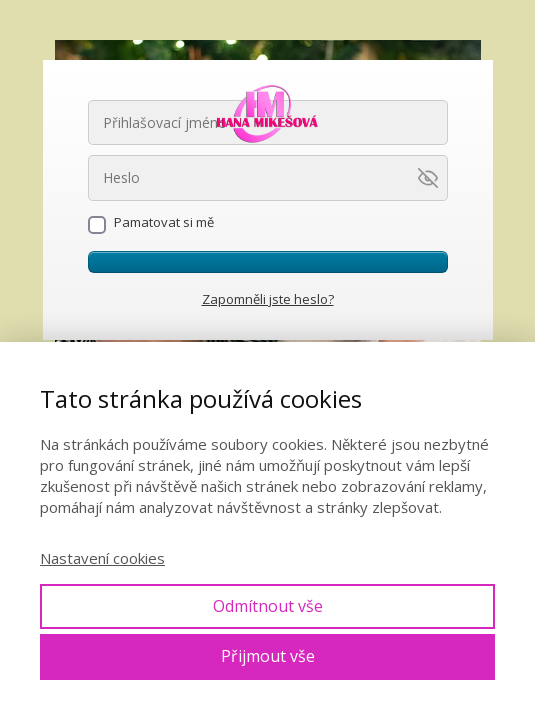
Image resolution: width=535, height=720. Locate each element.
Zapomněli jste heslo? (268, 299)
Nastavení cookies (102, 558)
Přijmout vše (268, 656)
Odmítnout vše (268, 606)
